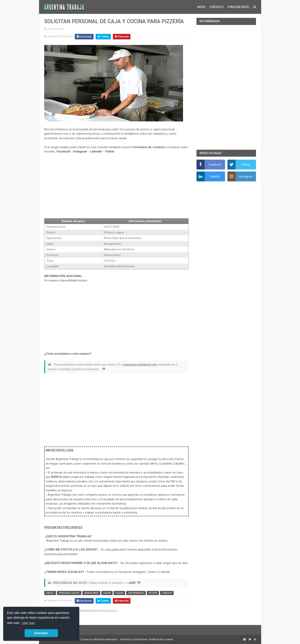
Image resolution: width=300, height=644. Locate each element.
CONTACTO (217, 7)
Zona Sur (167, 593)
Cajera (107, 593)
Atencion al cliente (69, 593)
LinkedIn (96, 151)
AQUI (132, 583)
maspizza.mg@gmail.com (140, 365)
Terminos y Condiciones (134, 639)
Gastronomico (136, 593)
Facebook (63, 151)
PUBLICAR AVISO (238, 7)
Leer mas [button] (28, 623)
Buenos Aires (91, 593)
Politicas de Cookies (161, 639)
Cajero (119, 593)
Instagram (80, 151)
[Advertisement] (116, 186)
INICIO (201, 7)
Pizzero (153, 593)
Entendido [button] (41, 633)
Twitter (110, 151)
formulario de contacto (149, 147)
